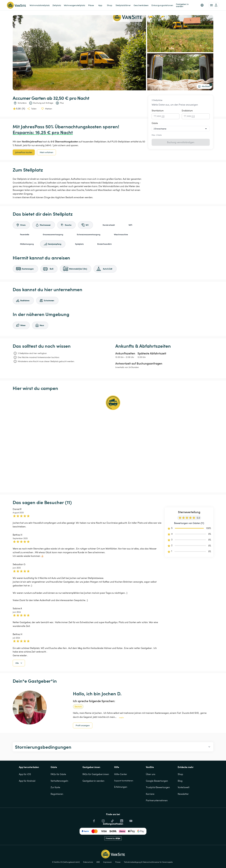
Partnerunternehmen (157, 815)
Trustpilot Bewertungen (158, 802)
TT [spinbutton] (155, 116)
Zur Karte (55, 802)
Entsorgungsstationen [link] (162, 5)
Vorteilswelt (184, 802)
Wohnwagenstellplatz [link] (74, 5)
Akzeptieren (177, 860)
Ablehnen (193, 860)
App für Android (27, 795)
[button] (202, 5)
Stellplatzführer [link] (123, 5)
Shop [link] (110, 5)
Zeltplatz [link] (57, 5)
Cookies (209, 850)
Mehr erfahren (46, 152)
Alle (19, 678)
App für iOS (25, 789)
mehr (121, 732)
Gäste (155, 123)
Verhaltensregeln (59, 795)
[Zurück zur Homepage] (16, 5)
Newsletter (183, 809)
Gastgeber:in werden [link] (183, 5)
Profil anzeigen (83, 740)
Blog (180, 795)
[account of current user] (214, 5)
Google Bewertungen (157, 795)
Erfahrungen (121, 802)
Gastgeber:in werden (93, 795)
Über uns (150, 789)
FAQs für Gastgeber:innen (96, 789)
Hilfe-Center (121, 789)
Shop (180, 789)
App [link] (100, 5)
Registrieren (57, 809)
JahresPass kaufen (24, 152)
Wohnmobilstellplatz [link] (40, 5)
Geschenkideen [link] (141, 5)
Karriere (150, 809)
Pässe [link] (91, 5)
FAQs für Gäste (58, 789)
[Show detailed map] (113, 442)
